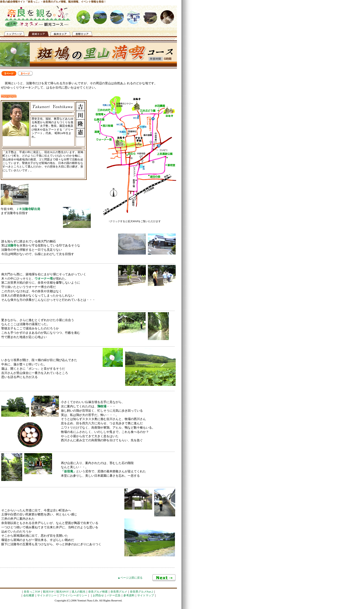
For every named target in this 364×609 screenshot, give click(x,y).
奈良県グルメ (119, 592)
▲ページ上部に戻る (130, 578)
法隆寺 (12, 245)
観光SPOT (63, 592)
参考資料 (129, 595)
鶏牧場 (102, 406)
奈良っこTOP (32, 592)
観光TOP (48, 592)
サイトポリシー (47, 595)
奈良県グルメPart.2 (142, 592)
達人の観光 (78, 592)
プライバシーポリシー (73, 595)
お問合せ (98, 595)
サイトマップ (146, 595)
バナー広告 (114, 595)
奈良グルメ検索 (98, 592)
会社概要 (29, 595)
